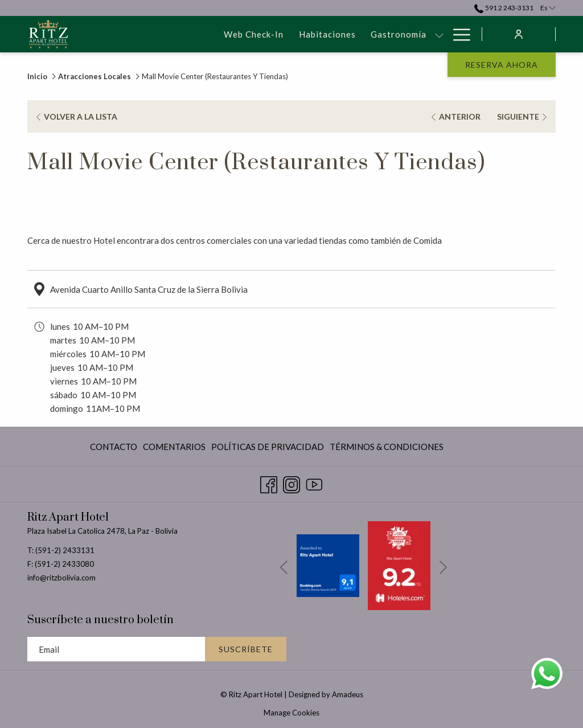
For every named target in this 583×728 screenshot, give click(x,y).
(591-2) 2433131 (65, 550)
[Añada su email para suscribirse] (116, 649)
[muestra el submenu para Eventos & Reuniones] (439, 34)
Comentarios (174, 447)
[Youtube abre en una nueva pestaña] (314, 482)
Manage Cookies (291, 713)
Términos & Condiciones (387, 447)
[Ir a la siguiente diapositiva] (443, 567)
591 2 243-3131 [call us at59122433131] (504, 8)
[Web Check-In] (137, 34)
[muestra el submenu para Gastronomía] (323, 34)
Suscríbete (246, 649)
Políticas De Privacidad (268, 447)
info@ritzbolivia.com (61, 578)
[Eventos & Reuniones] (381, 34)
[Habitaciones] (210, 34)
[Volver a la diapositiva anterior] (284, 567)
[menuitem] (115, 446)
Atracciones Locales (95, 76)
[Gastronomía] (282, 34)
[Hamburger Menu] (457, 34)
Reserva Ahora (502, 65)
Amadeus (348, 694)
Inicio (37, 76)
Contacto (114, 447)
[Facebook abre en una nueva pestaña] (269, 482)
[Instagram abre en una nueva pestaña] (291, 482)
